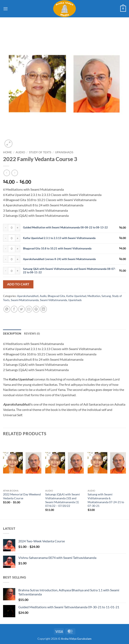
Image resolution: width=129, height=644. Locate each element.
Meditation (94, 296)
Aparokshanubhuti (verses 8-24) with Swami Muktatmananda (59, 259)
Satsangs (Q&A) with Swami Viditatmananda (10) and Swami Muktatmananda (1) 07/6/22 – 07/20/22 (63, 500)
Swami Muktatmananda (25, 300)
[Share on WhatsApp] (7, 309)
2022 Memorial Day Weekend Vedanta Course (22, 496)
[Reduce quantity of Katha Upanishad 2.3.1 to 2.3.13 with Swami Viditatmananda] (6, 238)
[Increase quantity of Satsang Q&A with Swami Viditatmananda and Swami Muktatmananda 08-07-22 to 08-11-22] (18, 271)
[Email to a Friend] (29, 309)
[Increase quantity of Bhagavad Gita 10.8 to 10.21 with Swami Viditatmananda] (18, 249)
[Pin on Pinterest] (36, 309)
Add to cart (18, 284)
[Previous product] (15, 173)
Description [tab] (12, 334)
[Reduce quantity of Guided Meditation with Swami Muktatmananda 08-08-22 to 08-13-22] (6, 228)
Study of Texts (40, 152)
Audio (20, 152)
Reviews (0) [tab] (32, 334)
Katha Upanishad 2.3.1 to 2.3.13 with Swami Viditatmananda (59, 238)
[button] (6, 9)
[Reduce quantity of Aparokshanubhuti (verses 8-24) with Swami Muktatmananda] (6, 259)
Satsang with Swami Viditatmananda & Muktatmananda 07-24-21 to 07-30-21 (106, 500)
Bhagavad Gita (56, 296)
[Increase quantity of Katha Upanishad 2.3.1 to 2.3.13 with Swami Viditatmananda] (18, 238)
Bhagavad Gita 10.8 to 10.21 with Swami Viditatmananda (57, 248)
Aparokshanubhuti (28, 296)
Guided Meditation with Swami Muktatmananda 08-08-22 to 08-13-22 (65, 227)
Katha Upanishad (76, 296)
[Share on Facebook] (14, 309)
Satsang (106, 296)
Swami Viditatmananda (53, 300)
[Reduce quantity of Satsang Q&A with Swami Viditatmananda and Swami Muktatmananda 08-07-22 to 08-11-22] (6, 271)
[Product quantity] (12, 228)
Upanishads (64, 152)
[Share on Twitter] (21, 309)
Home (7, 152)
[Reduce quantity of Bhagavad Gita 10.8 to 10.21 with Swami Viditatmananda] (6, 249)
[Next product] (7, 173)
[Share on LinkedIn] (44, 309)
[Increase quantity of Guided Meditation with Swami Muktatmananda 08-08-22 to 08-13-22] (18, 228)
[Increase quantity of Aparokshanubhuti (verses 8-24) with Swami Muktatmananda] (18, 259)
